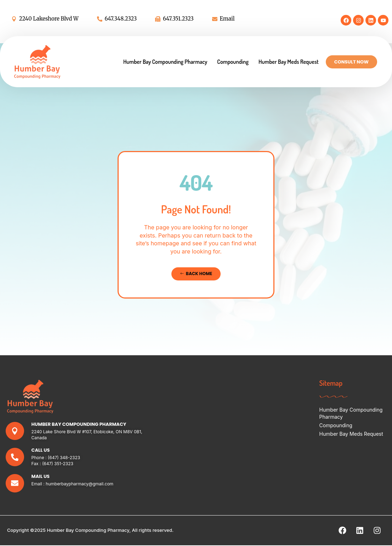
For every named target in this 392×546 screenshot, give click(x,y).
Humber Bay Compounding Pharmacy (165, 62)
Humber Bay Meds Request (289, 62)
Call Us (41, 450)
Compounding (233, 62)
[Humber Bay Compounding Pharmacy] (15, 431)
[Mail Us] (15, 484)
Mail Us (41, 477)
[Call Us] (15, 458)
